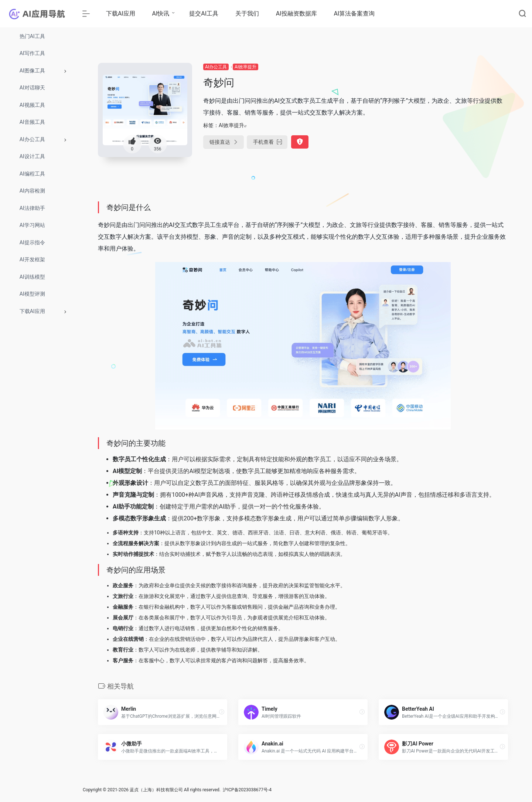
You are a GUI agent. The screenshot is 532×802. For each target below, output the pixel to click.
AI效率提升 (245, 67)
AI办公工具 (216, 67)
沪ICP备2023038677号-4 (247, 790)
